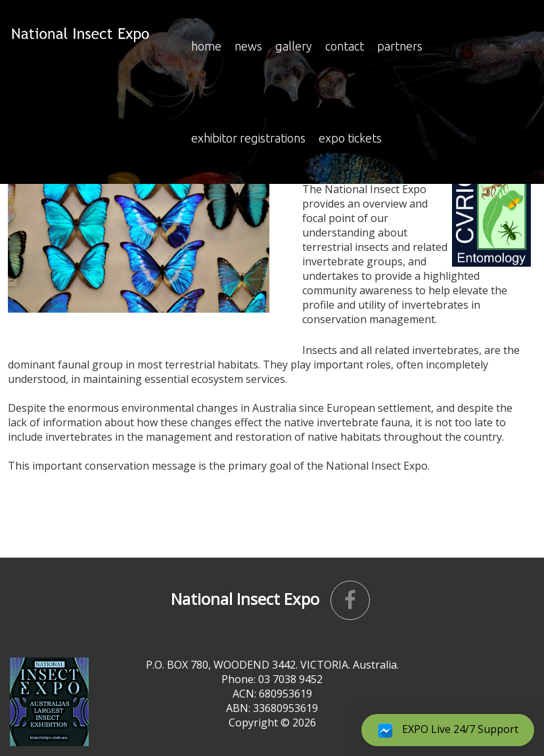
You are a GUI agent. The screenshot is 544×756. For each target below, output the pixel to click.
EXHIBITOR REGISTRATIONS (248, 138)
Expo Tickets (350, 138)
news (248, 46)
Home (206, 46)
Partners (400, 46)
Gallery (294, 46)
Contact (345, 46)
